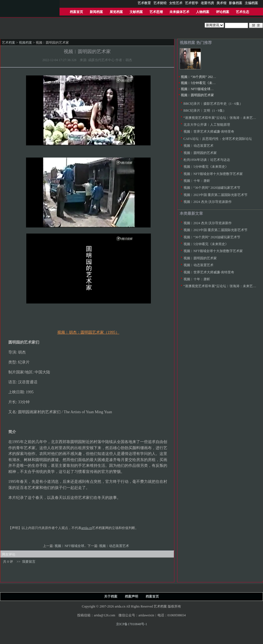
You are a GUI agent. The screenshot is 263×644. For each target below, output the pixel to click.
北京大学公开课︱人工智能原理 (207, 125)
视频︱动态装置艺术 (114, 546)
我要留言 (29, 562)
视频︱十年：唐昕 (197, 181)
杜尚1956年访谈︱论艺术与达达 (207, 160)
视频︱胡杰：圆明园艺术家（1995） (88, 332)
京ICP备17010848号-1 (132, 624)
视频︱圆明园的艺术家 (197, 95)
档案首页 (76, 12)
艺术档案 (9, 43)
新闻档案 (96, 12)
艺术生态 (243, 12)
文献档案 (136, 12)
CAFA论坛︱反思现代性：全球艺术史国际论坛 (218, 139)
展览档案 (116, 12)
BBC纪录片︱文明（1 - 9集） (205, 111)
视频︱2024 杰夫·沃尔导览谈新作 (208, 202)
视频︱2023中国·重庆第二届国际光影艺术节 (216, 195)
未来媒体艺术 (179, 12)
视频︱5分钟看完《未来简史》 (203, 83)
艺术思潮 (156, 12)
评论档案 (223, 12)
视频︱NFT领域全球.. (71, 546)
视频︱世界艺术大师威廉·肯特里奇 (209, 132)
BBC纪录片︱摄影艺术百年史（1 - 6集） (213, 104)
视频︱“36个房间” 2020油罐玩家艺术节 (209, 77)
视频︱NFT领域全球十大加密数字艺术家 (211, 89)
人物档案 (203, 12)
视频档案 (25, 43)
